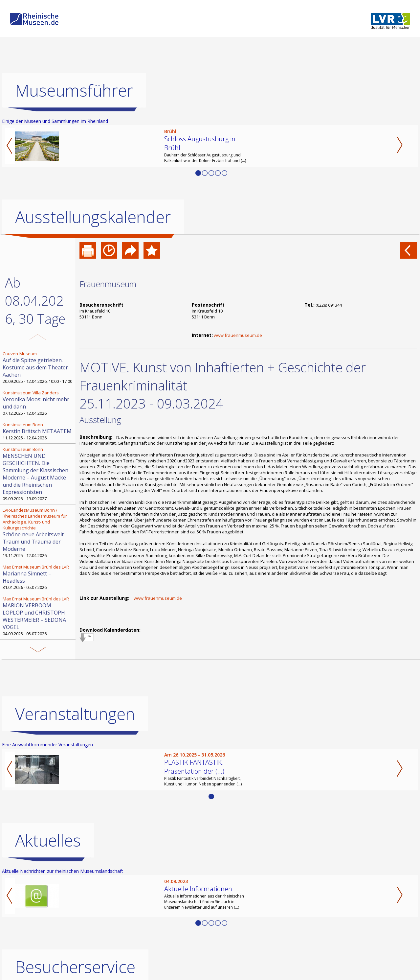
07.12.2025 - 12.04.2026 (38, 403)
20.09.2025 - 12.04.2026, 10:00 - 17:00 (38, 367)
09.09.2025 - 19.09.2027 (38, 474)
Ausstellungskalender (93, 217)
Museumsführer (74, 90)
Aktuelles (48, 840)
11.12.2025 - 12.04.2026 (38, 431)
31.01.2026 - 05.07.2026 (38, 577)
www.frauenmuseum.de (238, 335)
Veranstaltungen (75, 714)
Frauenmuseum (108, 284)
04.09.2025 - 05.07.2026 (38, 616)
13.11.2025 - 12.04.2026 (38, 533)
